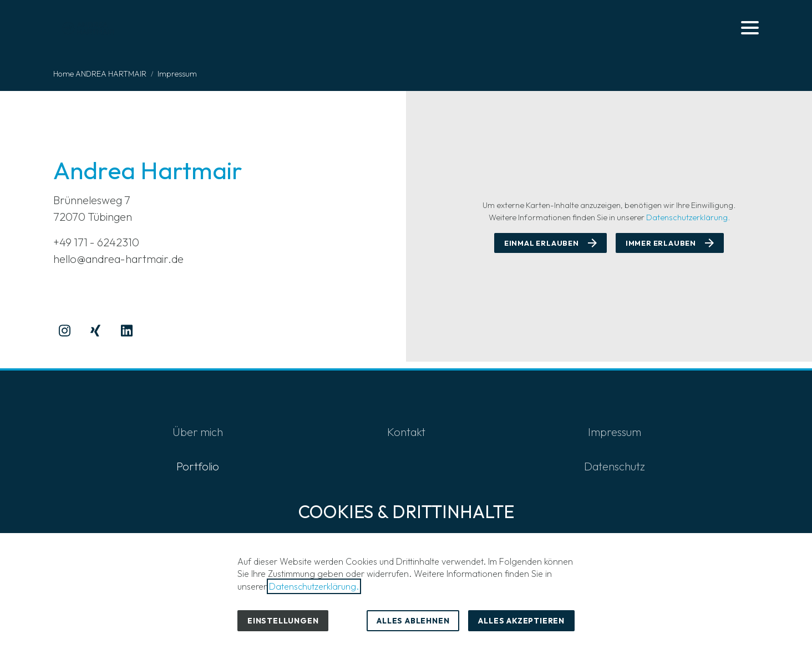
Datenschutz (615, 466)
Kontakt (406, 432)
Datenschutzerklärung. (688, 217)
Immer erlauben (661, 243)
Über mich (198, 432)
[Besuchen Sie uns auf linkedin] (126, 331)
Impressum (615, 432)
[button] (750, 28)
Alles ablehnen (413, 621)
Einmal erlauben (542, 243)
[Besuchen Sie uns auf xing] (95, 331)
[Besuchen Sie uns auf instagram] (64, 331)
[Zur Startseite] (89, 28)
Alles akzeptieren (521, 621)
